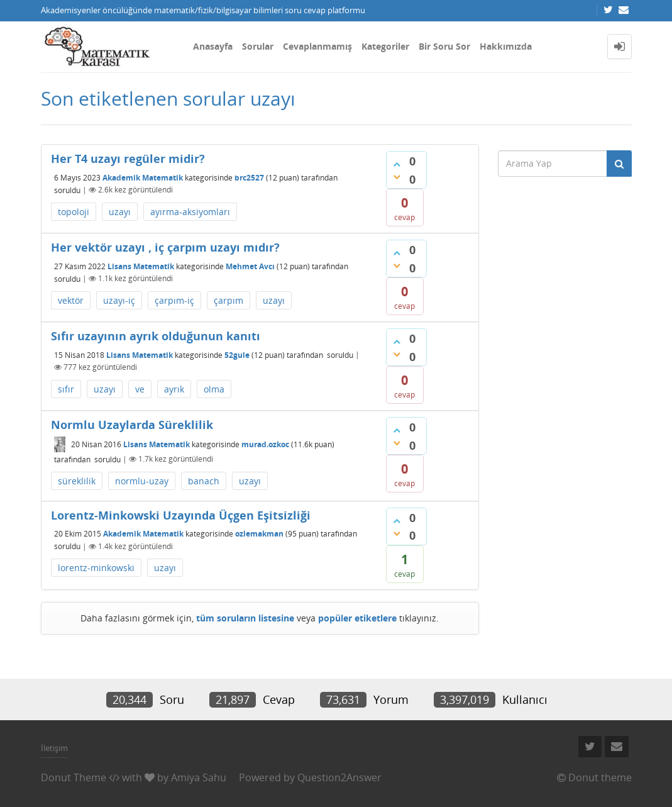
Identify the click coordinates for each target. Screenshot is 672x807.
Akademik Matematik (143, 177)
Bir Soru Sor (444, 46)
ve (140, 389)
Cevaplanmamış (317, 46)
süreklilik (77, 481)
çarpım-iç (174, 300)
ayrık (174, 389)
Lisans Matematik (141, 266)
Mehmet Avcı (250, 266)
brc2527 (249, 177)
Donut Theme (74, 777)
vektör (71, 300)
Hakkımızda (506, 46)
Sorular (258, 46)
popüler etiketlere (357, 618)
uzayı (120, 212)
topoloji (74, 212)
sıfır (66, 389)
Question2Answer (339, 777)
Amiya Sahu (199, 777)
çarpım (229, 300)
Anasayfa (213, 46)
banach (204, 481)
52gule (237, 354)
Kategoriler (385, 46)
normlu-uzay (142, 481)
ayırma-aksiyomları (190, 212)
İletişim (54, 748)
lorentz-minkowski (96, 568)
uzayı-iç (119, 300)
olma (214, 389)
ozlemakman (259, 534)
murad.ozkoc (265, 444)
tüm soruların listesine (245, 618)
